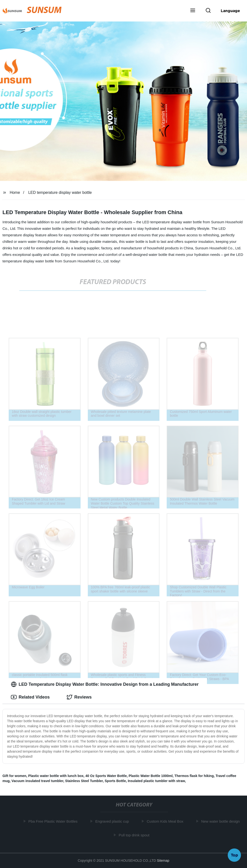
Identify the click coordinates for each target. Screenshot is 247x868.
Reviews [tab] (79, 697)
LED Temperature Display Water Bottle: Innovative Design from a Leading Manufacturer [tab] (105, 684)
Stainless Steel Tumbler (84, 781)
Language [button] (230, 11)
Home (15, 192)
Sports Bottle (115, 781)
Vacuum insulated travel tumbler (38, 781)
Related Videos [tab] (30, 697)
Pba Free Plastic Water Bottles (54, 821)
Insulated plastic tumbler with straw (156, 781)
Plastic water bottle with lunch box (56, 776)
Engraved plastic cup (113, 821)
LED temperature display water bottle (60, 192)
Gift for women (14, 776)
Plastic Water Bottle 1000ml (151, 776)
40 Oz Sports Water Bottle (106, 776)
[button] (193, 11)
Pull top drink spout (135, 835)
